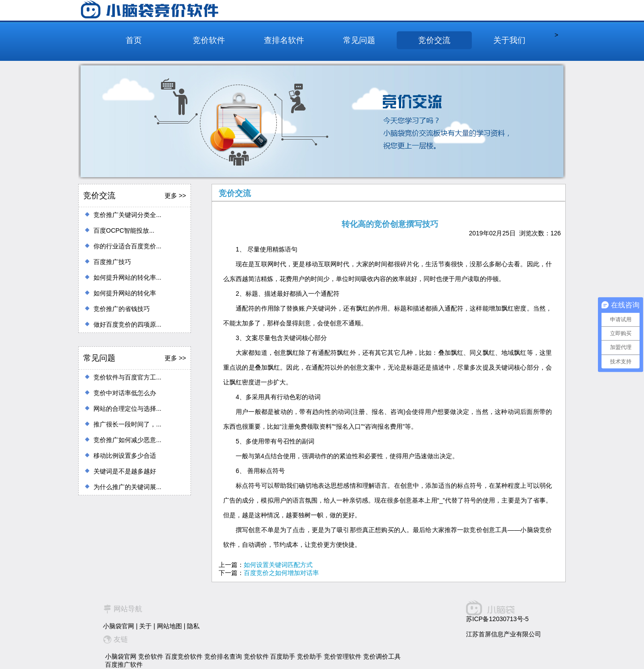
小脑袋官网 (119, 626)
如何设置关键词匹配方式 (278, 565)
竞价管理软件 (343, 656)
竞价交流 (434, 40)
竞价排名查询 (223, 656)
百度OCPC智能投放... (124, 230)
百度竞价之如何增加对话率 (281, 573)
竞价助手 (309, 656)
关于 (145, 626)
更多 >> (175, 196)
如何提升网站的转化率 (125, 293)
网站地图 (169, 626)
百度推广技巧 (112, 262)
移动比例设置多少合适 (125, 456)
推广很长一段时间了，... (127, 424)
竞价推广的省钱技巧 (122, 309)
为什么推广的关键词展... (127, 487)
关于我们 (509, 40)
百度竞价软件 (184, 656)
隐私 (193, 626)
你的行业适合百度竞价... (127, 246)
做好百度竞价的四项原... (127, 324)
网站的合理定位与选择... (127, 409)
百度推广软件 (124, 665)
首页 (134, 40)
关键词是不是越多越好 (125, 471)
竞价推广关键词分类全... (127, 215)
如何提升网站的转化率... (127, 277)
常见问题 (359, 40)
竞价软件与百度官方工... (127, 377)
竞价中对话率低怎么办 (125, 393)
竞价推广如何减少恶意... (127, 440)
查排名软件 (284, 40)
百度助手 (283, 656)
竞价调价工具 (382, 656)
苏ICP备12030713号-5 (497, 619)
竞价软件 (209, 40)
